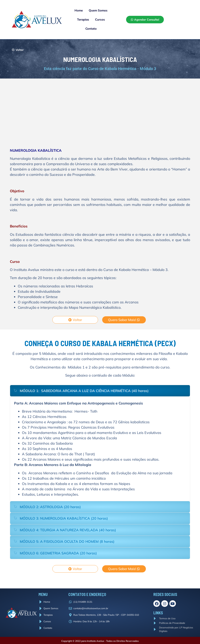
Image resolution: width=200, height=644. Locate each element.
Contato (91, 29)
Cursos (100, 19)
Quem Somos (98, 10)
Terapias (83, 19)
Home (79, 10)
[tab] (100, 391)
